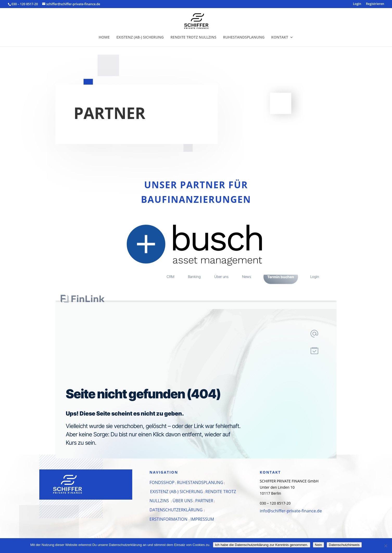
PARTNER (204, 501)
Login (357, 4)
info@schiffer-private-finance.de (291, 511)
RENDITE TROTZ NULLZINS (194, 37)
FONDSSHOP (162, 482)
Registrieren (375, 4)
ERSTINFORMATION (169, 519)
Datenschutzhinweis (344, 545)
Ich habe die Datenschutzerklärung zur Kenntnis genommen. (262, 545)
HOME (104, 37)
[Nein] (385, 546)
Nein (318, 545)
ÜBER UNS (183, 501)
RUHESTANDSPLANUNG (244, 37)
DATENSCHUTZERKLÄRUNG (176, 510)
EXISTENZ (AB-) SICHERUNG (140, 37)
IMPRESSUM (202, 519)
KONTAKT (280, 37)
